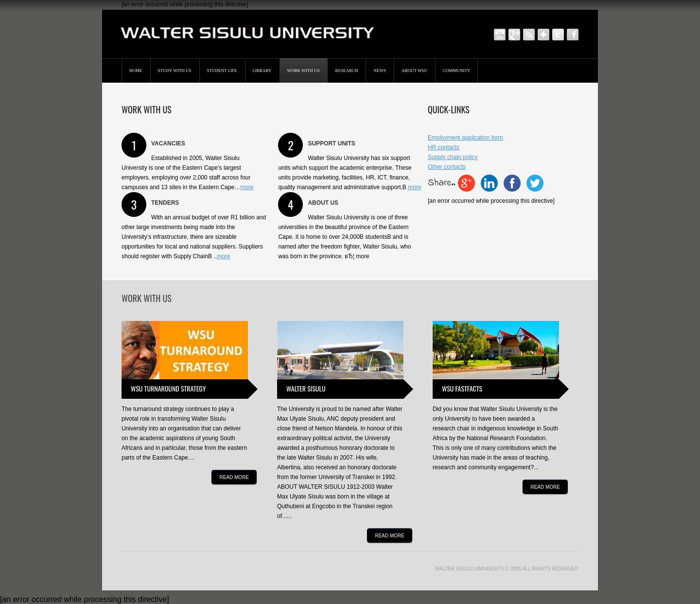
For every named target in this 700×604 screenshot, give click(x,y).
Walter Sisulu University (470, 569)
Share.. (441, 183)
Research (346, 71)
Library (262, 71)
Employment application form (465, 138)
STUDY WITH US (175, 71)
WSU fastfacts (462, 388)
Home (136, 71)
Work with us (304, 71)
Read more (234, 477)
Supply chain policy (453, 157)
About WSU (414, 71)
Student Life (222, 71)
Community (457, 71)
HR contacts (444, 147)
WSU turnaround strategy (168, 388)
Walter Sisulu (306, 388)
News (380, 71)
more (247, 187)
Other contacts (447, 167)
